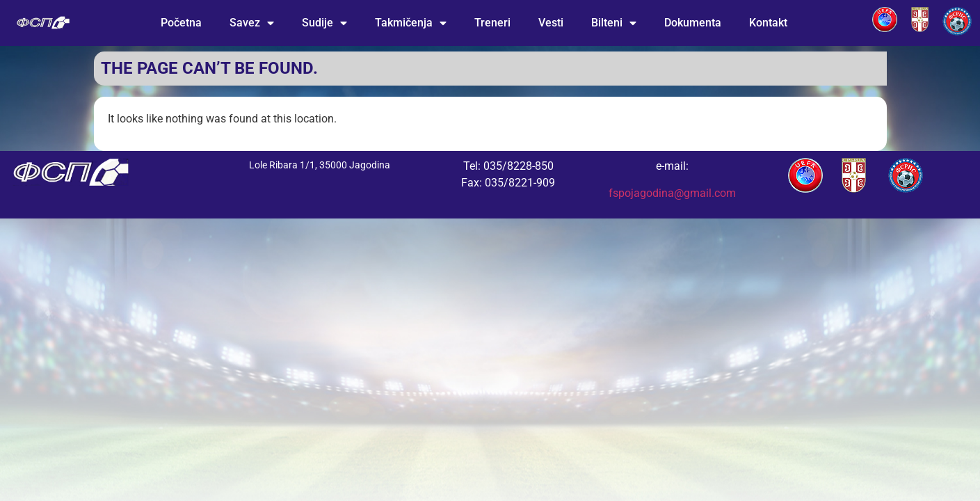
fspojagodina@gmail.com (672, 193)
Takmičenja (411, 23)
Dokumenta (693, 23)
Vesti (551, 23)
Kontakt (768, 23)
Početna (181, 23)
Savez (252, 23)
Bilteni (614, 23)
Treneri (492, 23)
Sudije (324, 23)
